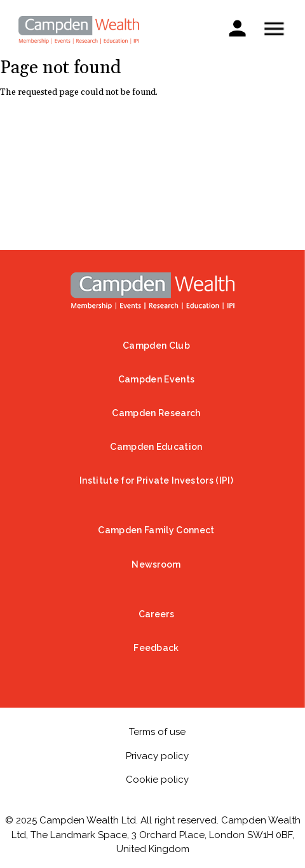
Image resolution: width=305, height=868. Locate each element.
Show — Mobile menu (274, 29)
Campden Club (156, 346)
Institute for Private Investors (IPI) (156, 480)
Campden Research (156, 413)
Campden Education (156, 447)
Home (152, 291)
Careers (156, 614)
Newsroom (156, 564)
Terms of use (157, 732)
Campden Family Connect (156, 530)
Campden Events (156, 379)
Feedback (156, 648)
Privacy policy (157, 756)
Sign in (237, 28)
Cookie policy (157, 780)
